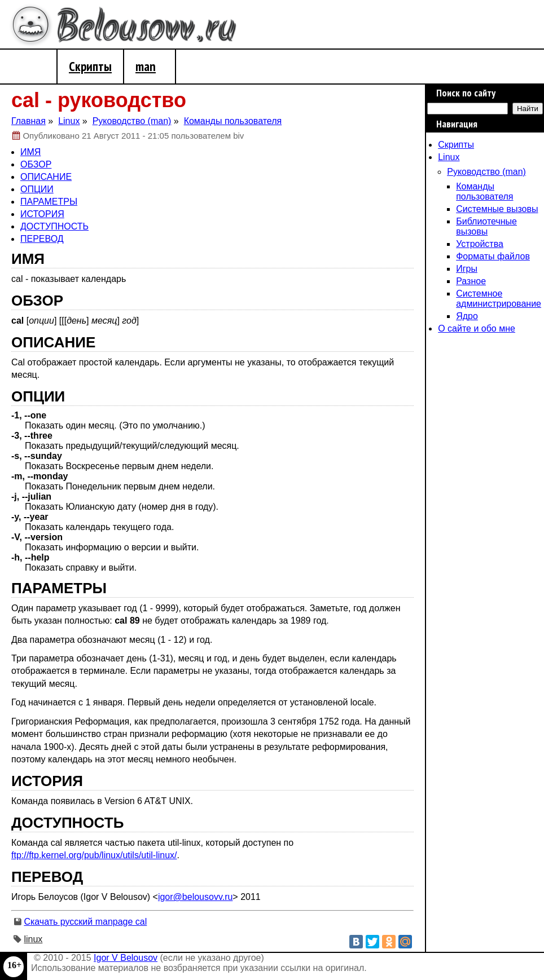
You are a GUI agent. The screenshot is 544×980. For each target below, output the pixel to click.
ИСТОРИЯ (42, 214)
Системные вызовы (497, 209)
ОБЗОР (36, 164)
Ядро (467, 316)
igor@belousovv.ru (195, 897)
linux (33, 939)
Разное (471, 281)
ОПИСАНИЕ (46, 177)
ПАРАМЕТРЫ (49, 202)
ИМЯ (30, 152)
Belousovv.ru (146, 28)
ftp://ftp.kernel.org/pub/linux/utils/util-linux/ (94, 855)
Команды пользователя (484, 191)
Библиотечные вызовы (486, 226)
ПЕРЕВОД (42, 239)
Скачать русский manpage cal (85, 922)
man (146, 66)
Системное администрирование (499, 299)
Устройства (480, 244)
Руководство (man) (486, 172)
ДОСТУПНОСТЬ (54, 226)
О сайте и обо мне (477, 328)
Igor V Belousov (126, 958)
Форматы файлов (493, 256)
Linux (449, 157)
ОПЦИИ (37, 189)
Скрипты (90, 66)
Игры (467, 269)
